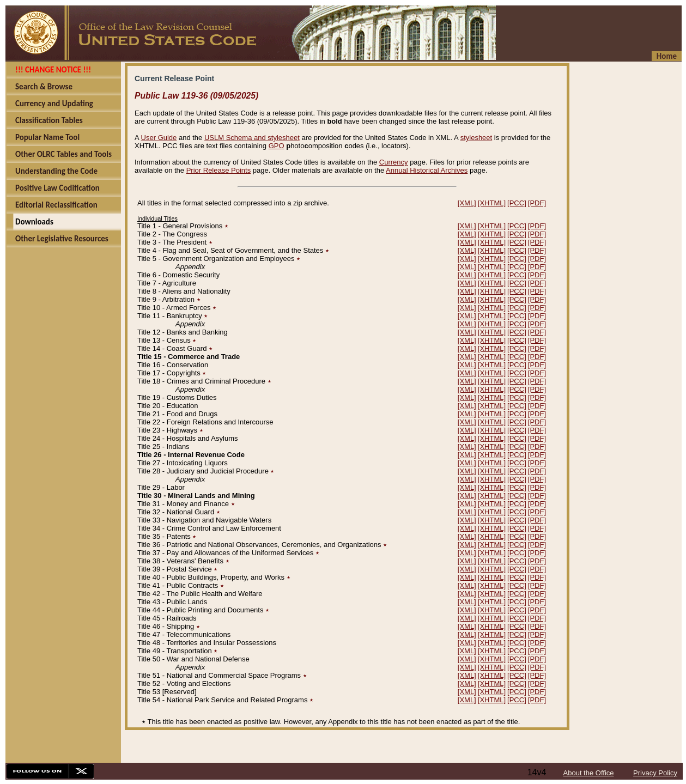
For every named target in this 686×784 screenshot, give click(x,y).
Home (667, 56)
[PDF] (537, 203)
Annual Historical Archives (427, 170)
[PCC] (517, 203)
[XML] (467, 203)
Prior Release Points (219, 170)
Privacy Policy (655, 773)
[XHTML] (492, 203)
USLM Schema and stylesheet (252, 138)
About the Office (589, 773)
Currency (394, 162)
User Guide (159, 138)
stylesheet (476, 138)
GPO (277, 146)
